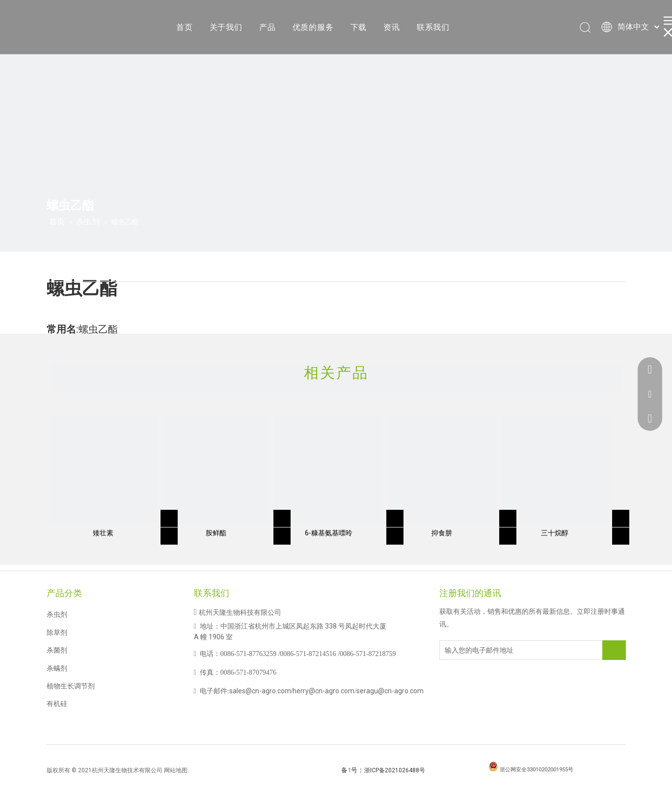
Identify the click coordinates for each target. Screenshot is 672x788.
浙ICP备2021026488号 (395, 770)
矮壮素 (103, 533)
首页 (185, 27)
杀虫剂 (57, 614)
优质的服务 (313, 27)
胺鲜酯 (216, 533)
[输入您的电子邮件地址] (479, 650)
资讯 (392, 27)
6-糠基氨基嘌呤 (329, 533)
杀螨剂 (57, 668)
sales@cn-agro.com (260, 691)
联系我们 (433, 27)
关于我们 (226, 27)
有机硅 (57, 704)
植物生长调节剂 (71, 686)
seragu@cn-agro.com (390, 691)
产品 (268, 27)
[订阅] (614, 650)
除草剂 (57, 632)
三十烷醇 (555, 533)
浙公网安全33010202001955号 (537, 770)
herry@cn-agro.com (323, 691)
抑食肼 (442, 533)
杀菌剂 (57, 650)
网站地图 (176, 770)
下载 (359, 27)
